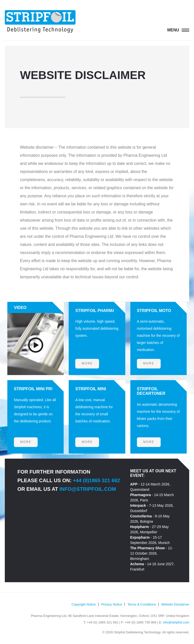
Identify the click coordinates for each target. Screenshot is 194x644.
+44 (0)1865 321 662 (96, 480)
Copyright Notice (84, 604)
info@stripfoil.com (88, 489)
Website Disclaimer (175, 604)
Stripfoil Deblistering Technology (40, 21)
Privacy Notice (112, 604)
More (87, 363)
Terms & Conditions (142, 604)
